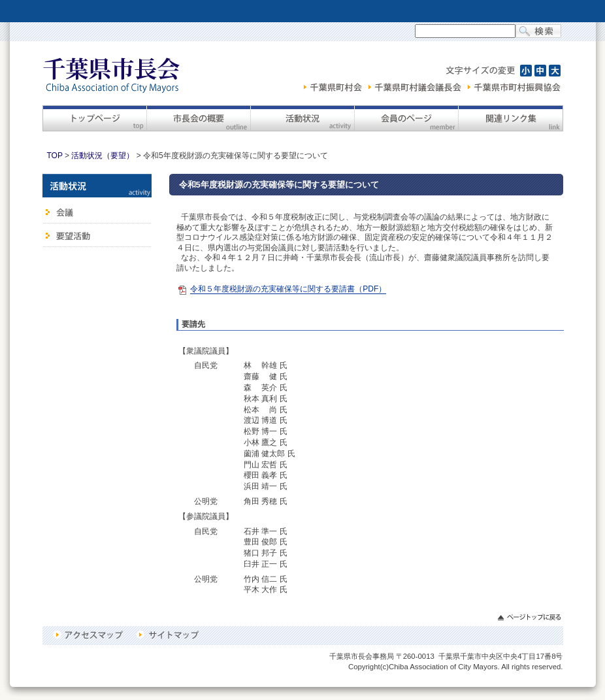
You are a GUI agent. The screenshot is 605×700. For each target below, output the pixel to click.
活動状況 (302, 118)
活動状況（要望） (103, 156)
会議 (97, 210)
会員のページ (406, 118)
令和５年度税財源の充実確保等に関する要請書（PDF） (288, 289)
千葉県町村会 (335, 87)
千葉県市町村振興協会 (514, 87)
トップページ (94, 118)
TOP (55, 156)
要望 (97, 235)
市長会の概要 (198, 118)
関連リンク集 (511, 118)
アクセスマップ (90, 635)
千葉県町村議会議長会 (416, 87)
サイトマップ (167, 635)
